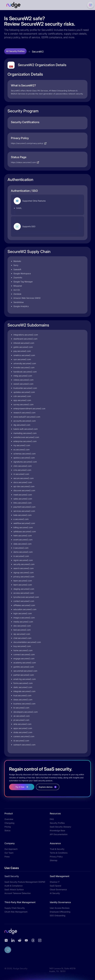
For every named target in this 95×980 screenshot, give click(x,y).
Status (7, 830)
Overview (9, 819)
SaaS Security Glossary (60, 827)
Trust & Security (57, 849)
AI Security (55, 893)
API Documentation (59, 834)
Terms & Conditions (59, 853)
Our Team (9, 853)
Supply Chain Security (15, 908)
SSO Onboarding (58, 916)
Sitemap (54, 860)
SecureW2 (38, 52)
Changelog (9, 823)
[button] (90, 5)
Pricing (8, 827)
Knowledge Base (57, 830)
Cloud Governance (58, 889)
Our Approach (11, 849)
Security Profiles (57, 823)
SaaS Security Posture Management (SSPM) (25, 882)
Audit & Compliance (14, 886)
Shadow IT (55, 882)
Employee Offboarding (60, 912)
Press (7, 857)
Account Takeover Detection (18, 893)
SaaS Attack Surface (14, 889)
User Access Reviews (60, 908)
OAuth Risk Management (16, 912)
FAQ (52, 819)
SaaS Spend (55, 886)
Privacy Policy (56, 857)
